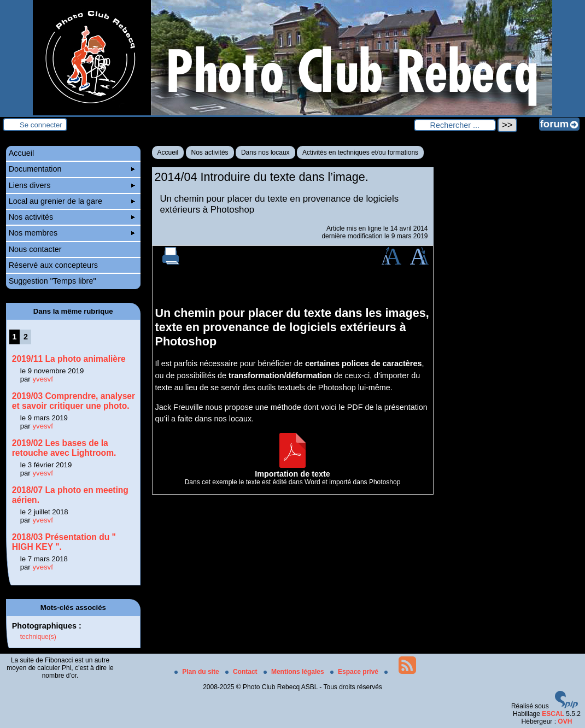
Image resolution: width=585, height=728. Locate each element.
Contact (242, 672)
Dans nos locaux (265, 152)
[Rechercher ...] (455, 125)
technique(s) (38, 637)
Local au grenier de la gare (72, 201)
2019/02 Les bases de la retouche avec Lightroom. (64, 448)
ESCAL (553, 714)
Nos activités (210, 152)
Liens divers (72, 185)
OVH (565, 721)
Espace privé (355, 672)
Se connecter (41, 125)
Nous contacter (35, 249)
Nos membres (72, 233)
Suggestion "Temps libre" (52, 281)
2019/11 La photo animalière (69, 359)
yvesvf (42, 379)
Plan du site (198, 672)
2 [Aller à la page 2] (26, 337)
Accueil (168, 152)
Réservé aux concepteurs (53, 265)
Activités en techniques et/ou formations (360, 152)
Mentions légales (295, 672)
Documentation (72, 169)
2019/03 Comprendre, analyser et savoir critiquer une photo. (74, 401)
